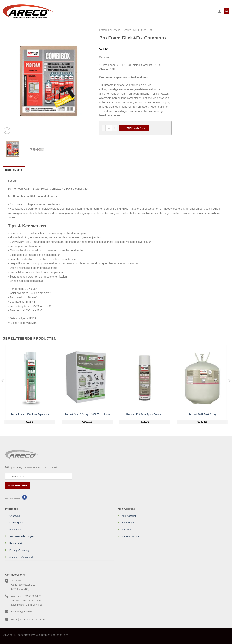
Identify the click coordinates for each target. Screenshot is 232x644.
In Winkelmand (134, 128)
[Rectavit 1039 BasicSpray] (202, 378)
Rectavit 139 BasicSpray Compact (145, 414)
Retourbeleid (16, 543)
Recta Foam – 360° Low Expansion (30, 414)
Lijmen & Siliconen (110, 30)
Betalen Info (16, 530)
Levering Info (16, 523)
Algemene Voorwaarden (22, 557)
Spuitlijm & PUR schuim (138, 30)
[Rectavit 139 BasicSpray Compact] (145, 378)
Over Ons (15, 516)
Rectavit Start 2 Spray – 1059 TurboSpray (87, 414)
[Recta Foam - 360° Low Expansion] (30, 378)
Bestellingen (129, 523)
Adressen (127, 530)
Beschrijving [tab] (14, 170)
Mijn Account (129, 516)
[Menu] (61, 11)
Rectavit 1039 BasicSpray (202, 414)
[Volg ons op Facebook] (25, 497)
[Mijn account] (219, 11)
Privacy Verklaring (19, 550)
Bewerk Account (131, 536)
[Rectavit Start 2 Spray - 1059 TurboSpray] (87, 378)
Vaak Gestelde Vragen (21, 536)
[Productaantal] (109, 128)
